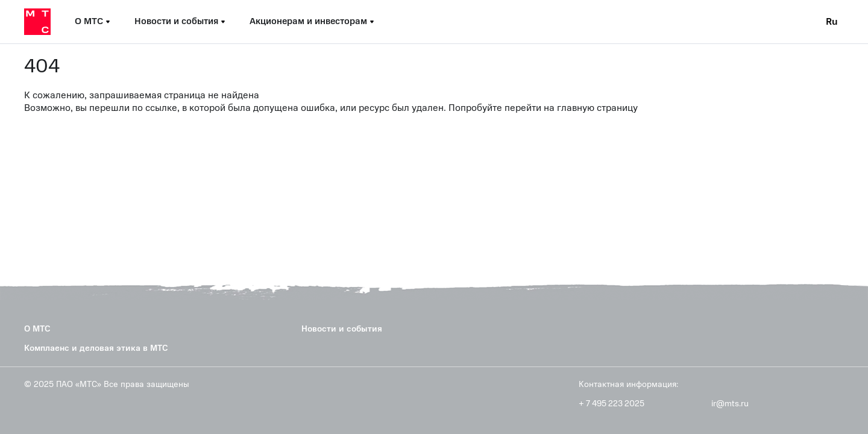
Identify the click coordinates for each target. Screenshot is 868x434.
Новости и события (342, 329)
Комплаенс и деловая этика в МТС (96, 348)
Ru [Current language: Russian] (832, 22)
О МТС (37, 329)
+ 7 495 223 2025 (612, 404)
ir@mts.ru (730, 404)
